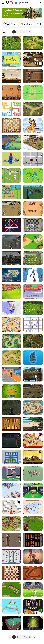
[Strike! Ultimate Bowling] (33, 490)
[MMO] (14, 24)
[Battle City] (33, 540)
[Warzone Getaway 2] (33, 374)
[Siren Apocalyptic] (11, 407)
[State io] (11, 308)
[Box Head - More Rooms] (11, 507)
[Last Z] (33, 557)
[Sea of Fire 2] (11, 208)
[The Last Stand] (11, 441)
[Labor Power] (11, 474)
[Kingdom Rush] (33, 43)
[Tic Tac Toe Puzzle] (33, 325)
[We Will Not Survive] (11, 93)
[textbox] (5, 32)
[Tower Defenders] (11, 391)
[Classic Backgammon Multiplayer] (11, 424)
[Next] (39, 23)
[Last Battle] (33, 391)
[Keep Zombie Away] (33, 76)
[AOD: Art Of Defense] (33, 142)
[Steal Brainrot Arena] (11, 374)
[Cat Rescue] (33, 291)
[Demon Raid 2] (11, 341)
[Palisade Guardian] (11, 242)
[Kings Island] (33, 341)
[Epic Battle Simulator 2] (33, 192)
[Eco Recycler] (11, 490)
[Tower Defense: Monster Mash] (33, 109)
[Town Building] (11, 159)
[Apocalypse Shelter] (11, 59)
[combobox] (5, 32)
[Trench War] (11, 540)
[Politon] (11, 275)
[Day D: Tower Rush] (33, 407)
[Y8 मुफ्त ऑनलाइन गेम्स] (9, 3)
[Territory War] (33, 175)
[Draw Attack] (33, 208)
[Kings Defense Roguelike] (11, 175)
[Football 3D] (33, 590)
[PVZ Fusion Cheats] (11, 43)
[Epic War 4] (33, 457)
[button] (6, 16)
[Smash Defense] (33, 93)
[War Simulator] (33, 474)
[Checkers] (11, 573)
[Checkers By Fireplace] (33, 225)
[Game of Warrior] (11, 142)
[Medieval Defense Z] (11, 76)
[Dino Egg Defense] (33, 573)
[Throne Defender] (11, 590)
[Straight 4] (11, 457)
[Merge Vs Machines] (33, 126)
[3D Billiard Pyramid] (11, 623)
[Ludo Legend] (11, 109)
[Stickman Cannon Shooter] (33, 275)
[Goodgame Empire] (11, 523)
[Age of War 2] (33, 59)
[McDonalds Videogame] (33, 441)
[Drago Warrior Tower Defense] (11, 291)
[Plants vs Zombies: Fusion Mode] (33, 308)
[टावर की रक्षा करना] (27, 24)
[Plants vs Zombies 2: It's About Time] (33, 258)
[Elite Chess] (11, 126)
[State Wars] (33, 507)
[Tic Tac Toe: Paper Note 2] (11, 557)
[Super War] (33, 242)
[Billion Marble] (11, 325)
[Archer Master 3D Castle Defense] (33, 523)
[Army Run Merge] (11, 606)
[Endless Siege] (11, 192)
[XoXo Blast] (11, 225)
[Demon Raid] (11, 358)
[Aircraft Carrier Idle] (33, 358)
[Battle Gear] (33, 424)
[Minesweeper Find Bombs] (33, 159)
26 (30, 32)
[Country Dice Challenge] (33, 606)
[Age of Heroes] (33, 623)
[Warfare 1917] (11, 258)
